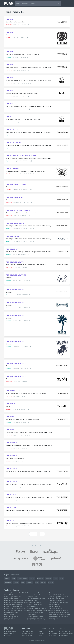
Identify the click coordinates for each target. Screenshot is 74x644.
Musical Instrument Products (35, 616)
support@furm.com (66, 633)
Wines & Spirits (53, 618)
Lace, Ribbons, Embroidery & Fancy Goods (39, 599)
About (41, 631)
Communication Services (11, 599)
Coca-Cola (40, 579)
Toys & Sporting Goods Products (58, 610)
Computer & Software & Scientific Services (16, 603)
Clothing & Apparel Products (12, 597)
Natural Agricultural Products (35, 618)
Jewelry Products (32, 597)
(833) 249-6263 (65, 631)
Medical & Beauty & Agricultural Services (38, 610)
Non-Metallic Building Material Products (38, 620)
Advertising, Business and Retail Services (16, 593)
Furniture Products (10, 618)
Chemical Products (10, 595)
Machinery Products (33, 606)
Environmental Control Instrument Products (17, 610)
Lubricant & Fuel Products (34, 605)
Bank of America (23, 579)
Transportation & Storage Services (59, 612)
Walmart (51, 583)
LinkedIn (53, 635)
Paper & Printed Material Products (59, 595)
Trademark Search (27, 631)
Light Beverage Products (34, 603)
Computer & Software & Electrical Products (17, 601)
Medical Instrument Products (35, 612)
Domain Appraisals (28, 633)
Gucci (62, 579)
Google (56, 579)
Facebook (48, 579)
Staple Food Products (55, 608)
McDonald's (8, 583)
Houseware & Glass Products (35, 593)
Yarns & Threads (54, 620)
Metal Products (31, 614)
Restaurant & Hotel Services (57, 601)
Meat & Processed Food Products (36, 608)
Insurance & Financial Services (35, 595)
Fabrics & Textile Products (12, 612)
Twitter (52, 631)
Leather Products (32, 601)
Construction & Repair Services (13, 605)
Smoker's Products (54, 606)
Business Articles (27, 635)
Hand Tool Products (10, 620)
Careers (41, 633)
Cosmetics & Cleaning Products (13, 606)
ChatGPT (32, 579)
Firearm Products (9, 614)
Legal (41, 635)
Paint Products (53, 593)
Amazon (7, 579)
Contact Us (63, 635)
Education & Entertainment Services (15, 608)
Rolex (23, 583)
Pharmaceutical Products (56, 599)
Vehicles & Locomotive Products (58, 616)
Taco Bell (43, 583)
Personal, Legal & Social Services (58, 597)
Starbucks (30, 583)
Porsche (16, 583)
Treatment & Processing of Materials (60, 614)
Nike (37, 583)
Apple (14, 579)
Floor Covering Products (11, 616)
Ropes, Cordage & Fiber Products (59, 603)
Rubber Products (54, 605)
